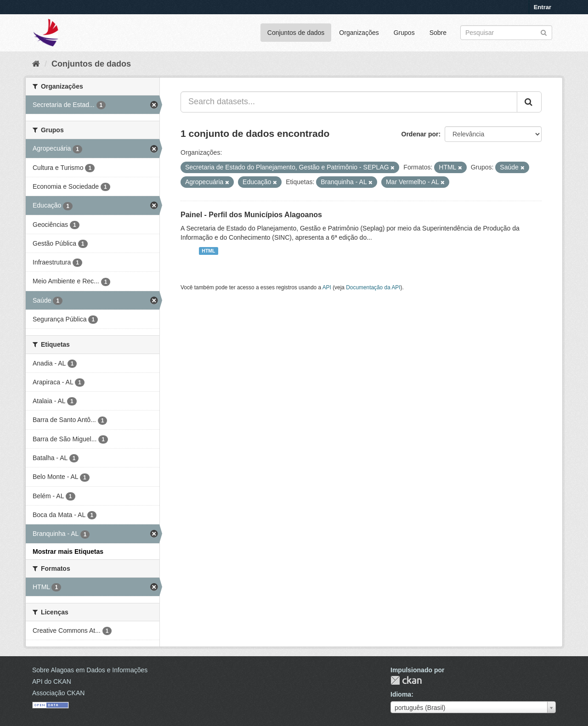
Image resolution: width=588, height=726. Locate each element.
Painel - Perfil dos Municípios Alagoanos (251, 215)
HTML (208, 251)
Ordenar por (420, 134)
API (327, 287)
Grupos (404, 33)
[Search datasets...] (349, 102)
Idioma (401, 694)
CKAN (406, 680)
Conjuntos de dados (296, 33)
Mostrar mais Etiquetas (68, 552)
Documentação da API (373, 287)
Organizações (359, 33)
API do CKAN (52, 681)
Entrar (543, 7)
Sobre (438, 33)
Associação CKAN (58, 693)
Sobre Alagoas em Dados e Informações (90, 670)
